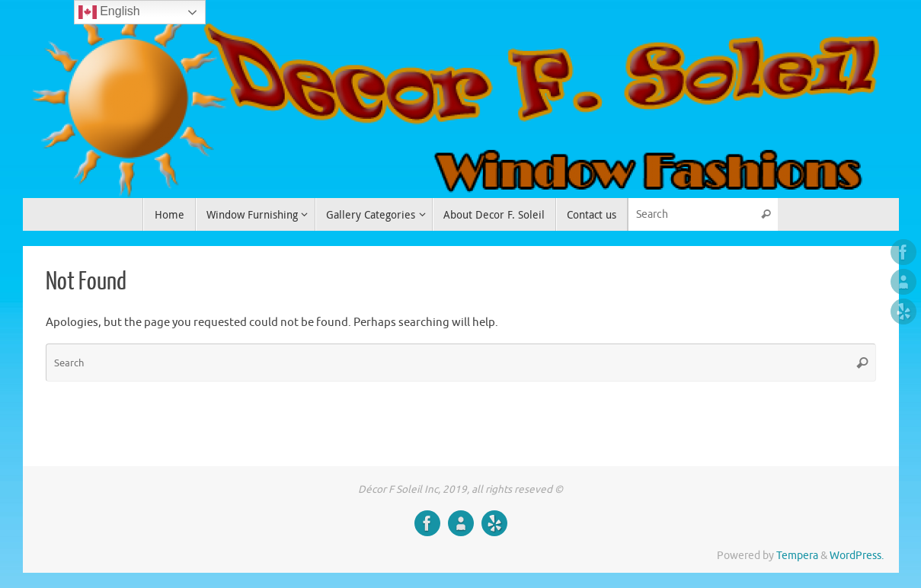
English (109, 12)
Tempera (797, 556)
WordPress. (857, 556)
